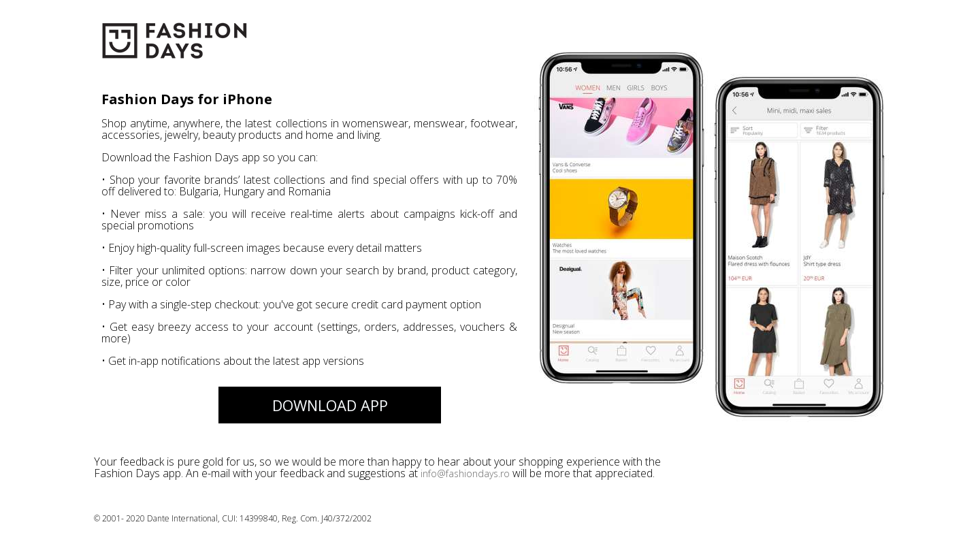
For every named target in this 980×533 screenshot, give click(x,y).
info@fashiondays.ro (465, 473)
